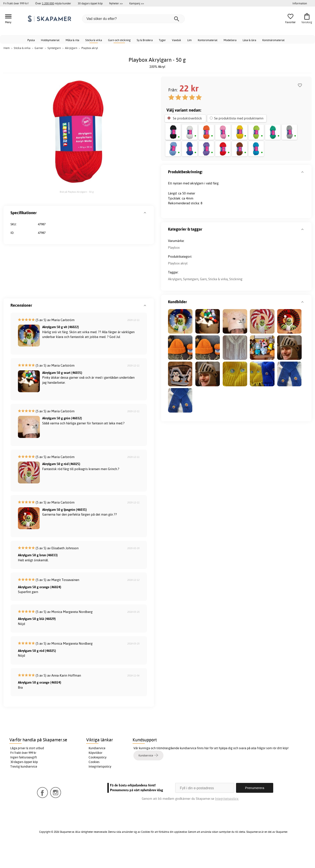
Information (300, 3)
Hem (7, 48)
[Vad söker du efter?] (133, 19)
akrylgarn (197, 215)
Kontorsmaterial (208, 40)
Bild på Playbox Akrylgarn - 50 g (77, 192)
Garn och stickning (119, 40)
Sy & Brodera (145, 40)
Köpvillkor (95, 775)
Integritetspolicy (100, 789)
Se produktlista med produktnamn (239, 118)
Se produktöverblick (187, 118)
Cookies (94, 784)
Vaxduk (177, 40)
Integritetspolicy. (227, 821)
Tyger (162, 40)
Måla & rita (72, 40)
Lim (189, 40)
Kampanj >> (137, 3)
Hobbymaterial (50, 40)
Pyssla (31, 40)
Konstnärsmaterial (273, 40)
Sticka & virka (94, 40)
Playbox (16, 274)
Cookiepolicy (98, 780)
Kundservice (97, 771)
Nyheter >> (116, 3)
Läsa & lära (249, 40)
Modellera (230, 40)
